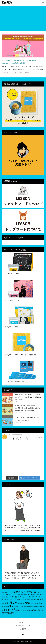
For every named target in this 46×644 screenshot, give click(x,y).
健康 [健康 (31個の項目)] (7, 603)
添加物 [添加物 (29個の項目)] (13, 606)
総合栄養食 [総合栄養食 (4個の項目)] (38, 607)
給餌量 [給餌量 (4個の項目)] (33, 607)
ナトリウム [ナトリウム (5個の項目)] (7, 599)
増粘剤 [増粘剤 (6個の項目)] (20, 603)
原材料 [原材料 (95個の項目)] (14, 603)
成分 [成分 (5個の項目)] (24, 603)
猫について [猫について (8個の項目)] (20, 607)
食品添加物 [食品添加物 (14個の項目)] (36, 610)
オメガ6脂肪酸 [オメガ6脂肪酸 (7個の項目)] (32, 595)
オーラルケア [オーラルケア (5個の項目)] (7, 597)
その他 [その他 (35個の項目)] (15, 592)
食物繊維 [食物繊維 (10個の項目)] (10, 613)
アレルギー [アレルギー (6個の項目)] (40, 592)
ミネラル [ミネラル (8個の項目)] (33, 599)
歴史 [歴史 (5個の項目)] (32, 603)
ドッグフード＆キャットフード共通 (20, 73)
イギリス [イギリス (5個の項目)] (4, 595)
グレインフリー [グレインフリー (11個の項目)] (17, 597)
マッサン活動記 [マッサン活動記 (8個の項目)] (25, 599)
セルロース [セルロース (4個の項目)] (26, 597)
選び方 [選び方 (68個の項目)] (12, 610)
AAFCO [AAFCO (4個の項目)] (4, 592)
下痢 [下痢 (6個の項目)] (38, 599)
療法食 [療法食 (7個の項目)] (26, 607)
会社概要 (23, 629)
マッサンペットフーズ (23, 626)
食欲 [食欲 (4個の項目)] (42, 610)
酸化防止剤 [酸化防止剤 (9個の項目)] (20, 610)
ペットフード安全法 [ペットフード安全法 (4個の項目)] (15, 599)
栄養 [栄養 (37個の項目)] (28, 603)
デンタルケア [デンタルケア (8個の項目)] (33, 597)
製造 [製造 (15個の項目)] (6, 610)
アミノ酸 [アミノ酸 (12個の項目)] (33, 592)
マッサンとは (23, 622)
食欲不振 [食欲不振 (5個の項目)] (4, 613)
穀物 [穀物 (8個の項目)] (30, 607)
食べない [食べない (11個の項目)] (28, 610)
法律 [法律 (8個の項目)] (35, 603)
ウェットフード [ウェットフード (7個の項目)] (12, 595)
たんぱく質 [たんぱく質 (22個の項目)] (24, 592)
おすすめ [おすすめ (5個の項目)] (9, 592)
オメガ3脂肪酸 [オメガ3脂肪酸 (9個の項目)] (22, 595)
